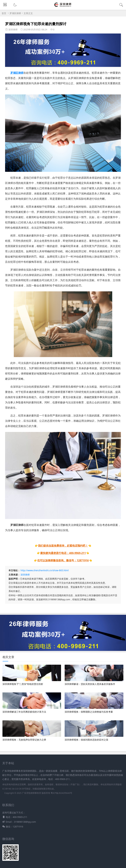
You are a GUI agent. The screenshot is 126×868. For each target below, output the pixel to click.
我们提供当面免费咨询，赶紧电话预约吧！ (63, 546)
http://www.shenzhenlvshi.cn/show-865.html (45, 570)
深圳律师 (25, 575)
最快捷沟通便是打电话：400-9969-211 (63, 553)
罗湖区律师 (15, 13)
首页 (4, 13)
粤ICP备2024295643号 (61, 793)
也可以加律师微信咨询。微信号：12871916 (63, 560)
